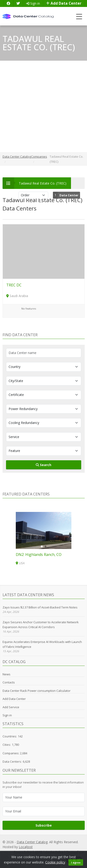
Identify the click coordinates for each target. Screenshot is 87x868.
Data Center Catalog (32, 842)
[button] (42, 546)
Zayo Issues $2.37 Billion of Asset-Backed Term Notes (40, 607)
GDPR (39, 852)
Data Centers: (12, 761)
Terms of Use (75, 852)
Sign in (33, 3)
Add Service (11, 707)
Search (43, 465)
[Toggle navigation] (79, 16)
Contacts (9, 682)
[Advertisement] (43, 106)
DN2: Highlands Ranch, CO (39, 555)
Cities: (7, 745)
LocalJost (26, 847)
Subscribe (44, 825)
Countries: (10, 736)
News (6, 674)
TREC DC (14, 285)
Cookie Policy (54, 852)
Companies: (11, 753)
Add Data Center (64, 3)
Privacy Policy (23, 852)
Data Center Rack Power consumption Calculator (37, 691)
